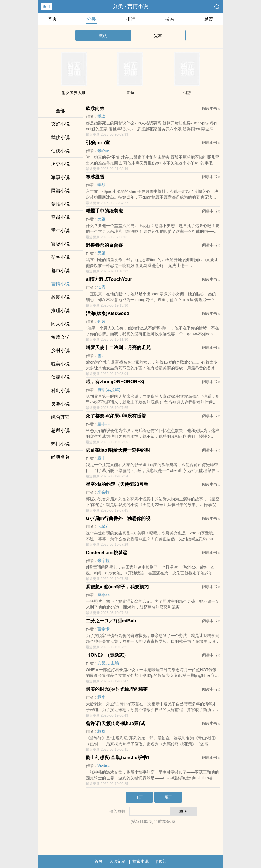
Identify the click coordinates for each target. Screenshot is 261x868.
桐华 (101, 697)
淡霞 (101, 287)
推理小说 (60, 311)
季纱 (101, 185)
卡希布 (103, 526)
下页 (139, 797)
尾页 (168, 797)
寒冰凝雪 (95, 177)
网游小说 (60, 191)
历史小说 (60, 164)
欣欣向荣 (95, 108)
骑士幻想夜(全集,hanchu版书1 (118, 758)
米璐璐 (103, 151)
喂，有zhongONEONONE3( (115, 382)
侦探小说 (60, 377)
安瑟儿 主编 (108, 663)
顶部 (161, 861)
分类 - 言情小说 (131, 6)
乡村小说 (60, 350)
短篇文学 (60, 337)
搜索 (170, 19)
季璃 (101, 116)
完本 (158, 36)
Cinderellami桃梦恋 (107, 553)
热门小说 (60, 444)
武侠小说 (60, 137)
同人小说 (60, 324)
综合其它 (60, 417)
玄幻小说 (60, 124)
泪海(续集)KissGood (108, 313)
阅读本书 (211, 108)
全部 (60, 111)
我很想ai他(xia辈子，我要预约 (117, 587)
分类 (91, 19)
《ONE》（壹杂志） (107, 655)
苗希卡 (103, 629)
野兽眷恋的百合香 (104, 245)
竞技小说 (60, 204)
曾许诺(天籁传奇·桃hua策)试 (115, 723)
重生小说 (60, 231)
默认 (103, 36)
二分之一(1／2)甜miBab (111, 621)
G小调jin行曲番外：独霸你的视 (118, 518)
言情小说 (60, 284)
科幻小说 (60, 390)
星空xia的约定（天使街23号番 (117, 484)
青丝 (130, 93)
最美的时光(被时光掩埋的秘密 (117, 689)
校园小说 (60, 297)
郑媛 (101, 321)
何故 (187, 93)
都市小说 (60, 271)
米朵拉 (103, 492)
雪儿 (101, 356)
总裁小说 (60, 430)
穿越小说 (60, 217)
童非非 (103, 424)
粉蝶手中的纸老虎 (104, 211)
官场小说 (60, 244)
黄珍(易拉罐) (109, 390)
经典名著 (60, 457)
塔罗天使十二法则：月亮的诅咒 (118, 348)
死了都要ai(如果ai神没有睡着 (116, 416)
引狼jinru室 (98, 143)
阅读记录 (118, 861)
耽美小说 (60, 364)
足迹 (209, 19)
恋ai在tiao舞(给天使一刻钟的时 (118, 450)
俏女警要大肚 (74, 93)
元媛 (101, 219)
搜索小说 (140, 861)
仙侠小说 (60, 151)
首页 (52, 19)
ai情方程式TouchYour (109, 279)
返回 (47, 7)
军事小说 (60, 177)
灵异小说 (60, 404)
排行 (131, 19)
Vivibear (105, 766)
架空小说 (60, 257)
